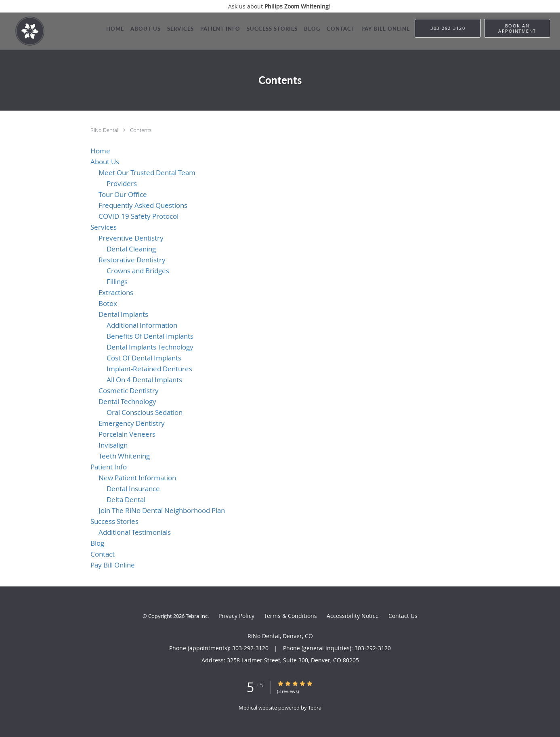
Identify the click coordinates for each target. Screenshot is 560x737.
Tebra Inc (197, 616)
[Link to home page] (22, 31)
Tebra (315, 708)
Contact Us (403, 616)
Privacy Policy (236, 616)
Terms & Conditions (290, 616)
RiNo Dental (105, 130)
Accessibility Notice (353, 616)
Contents (141, 130)
